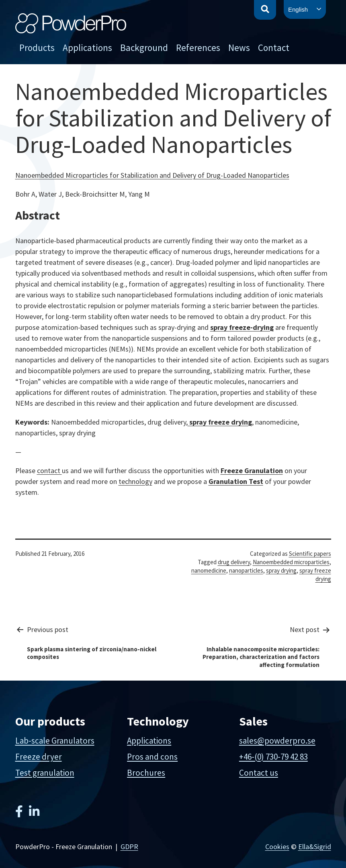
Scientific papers (310, 554)
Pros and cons (152, 757)
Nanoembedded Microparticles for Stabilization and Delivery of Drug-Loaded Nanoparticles (152, 175)
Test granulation (45, 773)
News (239, 48)
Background (144, 48)
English (298, 9)
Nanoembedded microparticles (291, 562)
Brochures (146, 773)
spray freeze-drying (242, 327)
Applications (87, 48)
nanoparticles (246, 570)
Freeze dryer (39, 757)
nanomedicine (209, 570)
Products (37, 48)
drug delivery (234, 562)
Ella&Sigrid (315, 847)
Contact (274, 48)
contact (49, 471)
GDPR (129, 847)
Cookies (277, 847)
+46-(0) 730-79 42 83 (273, 757)
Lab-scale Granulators (55, 741)
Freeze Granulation (252, 471)
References (198, 48)
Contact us (259, 773)
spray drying (281, 570)
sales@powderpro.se (277, 741)
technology (135, 481)
